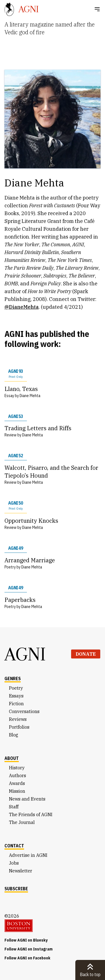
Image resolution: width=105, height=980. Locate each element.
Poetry (16, 688)
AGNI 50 (16, 505)
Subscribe (16, 889)
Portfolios (19, 727)
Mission (17, 791)
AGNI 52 (16, 456)
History (17, 768)
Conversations (24, 711)
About (12, 758)
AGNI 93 (16, 374)
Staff (14, 807)
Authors (17, 775)
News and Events (27, 799)
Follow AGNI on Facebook (27, 958)
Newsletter (21, 871)
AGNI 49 (16, 548)
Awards (17, 783)
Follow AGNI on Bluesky (26, 940)
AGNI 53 (16, 416)
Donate (86, 654)
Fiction (16, 704)
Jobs (14, 863)
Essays (16, 696)
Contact (14, 846)
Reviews (18, 719)
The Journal (22, 822)
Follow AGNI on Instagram (29, 949)
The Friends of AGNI (31, 814)
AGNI (25, 654)
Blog (14, 735)
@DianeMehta (22, 307)
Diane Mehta (30, 396)
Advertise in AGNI (28, 855)
